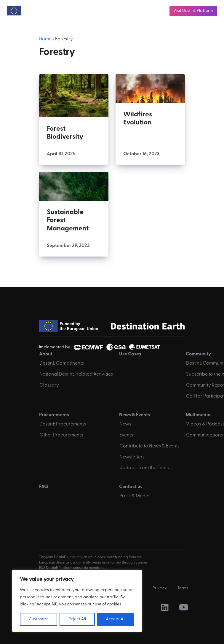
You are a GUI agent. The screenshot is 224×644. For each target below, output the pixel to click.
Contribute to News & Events (149, 446)
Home (45, 39)
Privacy (160, 588)
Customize (39, 619)
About (46, 354)
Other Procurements (61, 435)
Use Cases (130, 354)
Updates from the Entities (146, 468)
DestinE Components (62, 363)
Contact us (131, 487)
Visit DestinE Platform (193, 11)
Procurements (54, 415)
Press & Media (135, 496)
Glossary (49, 385)
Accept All (116, 619)
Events (126, 435)
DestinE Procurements (63, 424)
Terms (183, 588)
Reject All (77, 619)
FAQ (44, 487)
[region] (77, 601)
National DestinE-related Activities (76, 374)
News (125, 424)
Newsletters (132, 457)
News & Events (135, 415)
